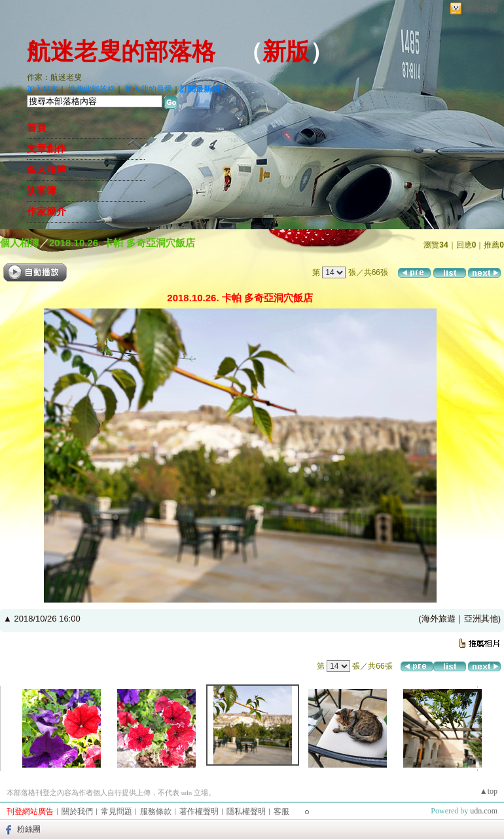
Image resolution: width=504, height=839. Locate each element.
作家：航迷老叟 (54, 77)
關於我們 (77, 811)
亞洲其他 (481, 619)
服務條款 (156, 811)
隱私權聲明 (246, 811)
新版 (286, 52)
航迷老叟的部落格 (121, 52)
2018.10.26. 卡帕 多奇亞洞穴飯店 (122, 243)
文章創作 (46, 149)
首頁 (37, 128)
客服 (281, 811)
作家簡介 (46, 212)
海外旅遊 (439, 619)
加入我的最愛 (149, 89)
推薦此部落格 (92, 89)
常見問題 (117, 811)
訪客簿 (42, 191)
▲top (489, 791)
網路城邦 (480, 9)
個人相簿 (46, 170)
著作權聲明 (199, 811)
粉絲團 (29, 829)
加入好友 (43, 89)
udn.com (484, 811)
